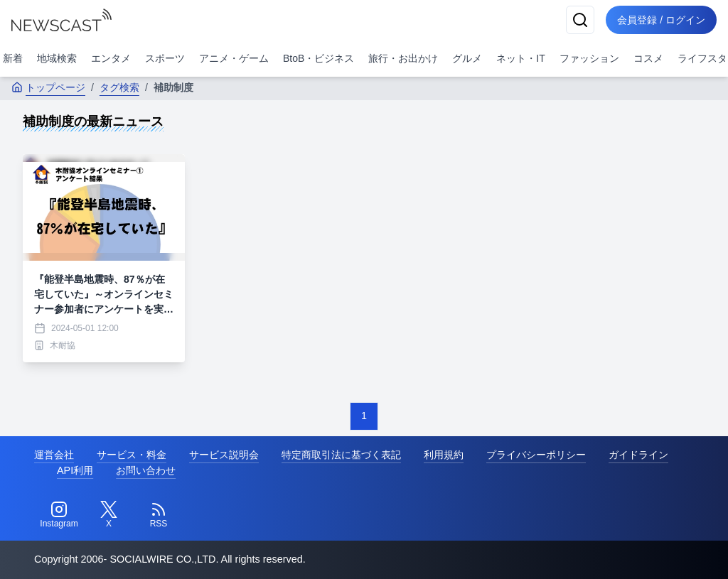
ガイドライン (638, 455)
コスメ (648, 58)
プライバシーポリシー (536, 455)
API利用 (75, 470)
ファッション (589, 58)
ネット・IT (520, 58)
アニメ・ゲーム (234, 58)
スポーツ (165, 58)
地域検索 (57, 58)
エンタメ (111, 58)
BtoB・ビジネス (318, 58)
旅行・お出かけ (403, 58)
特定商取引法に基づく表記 (341, 455)
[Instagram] (59, 515)
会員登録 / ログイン (661, 20)
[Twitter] (109, 515)
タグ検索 (119, 87)
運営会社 (54, 455)
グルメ (467, 58)
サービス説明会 (224, 455)
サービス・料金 (132, 455)
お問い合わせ (146, 470)
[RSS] (159, 515)
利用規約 (444, 455)
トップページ (48, 87)
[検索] (580, 20)
